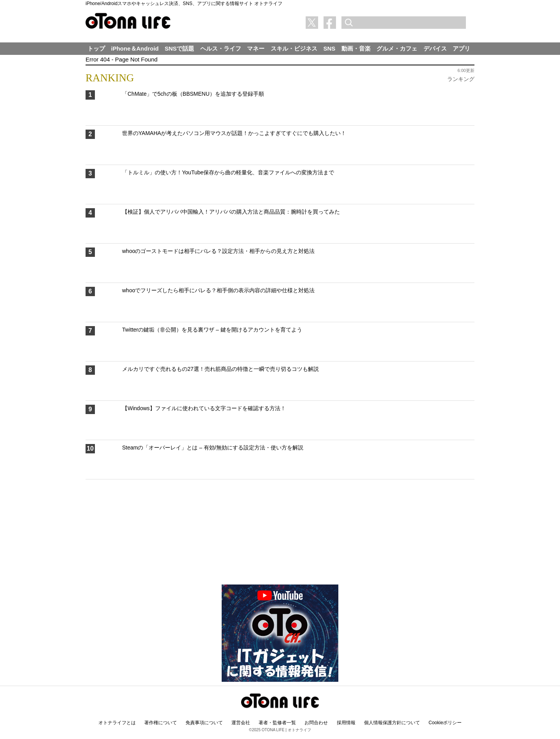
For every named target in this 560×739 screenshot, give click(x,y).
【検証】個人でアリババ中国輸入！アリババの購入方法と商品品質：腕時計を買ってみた (231, 212)
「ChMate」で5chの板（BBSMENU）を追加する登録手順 (193, 94)
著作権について (161, 723)
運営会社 (241, 723)
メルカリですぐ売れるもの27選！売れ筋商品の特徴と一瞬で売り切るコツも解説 (220, 369)
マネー (256, 48)
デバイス (435, 48)
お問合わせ (316, 723)
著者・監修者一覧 (277, 723)
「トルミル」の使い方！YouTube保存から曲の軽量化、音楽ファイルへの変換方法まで (228, 172)
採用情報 (346, 723)
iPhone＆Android (135, 48)
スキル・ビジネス (294, 48)
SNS (329, 48)
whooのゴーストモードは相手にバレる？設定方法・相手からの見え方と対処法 (218, 251)
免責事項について (204, 723)
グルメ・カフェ (397, 48)
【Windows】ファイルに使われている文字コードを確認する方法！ (204, 408)
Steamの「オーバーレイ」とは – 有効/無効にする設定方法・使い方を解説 (213, 448)
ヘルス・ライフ (221, 48)
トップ (96, 48)
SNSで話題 (180, 48)
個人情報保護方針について (392, 723)
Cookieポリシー (445, 723)
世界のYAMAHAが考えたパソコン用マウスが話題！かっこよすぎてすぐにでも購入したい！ (234, 133)
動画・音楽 (356, 48)
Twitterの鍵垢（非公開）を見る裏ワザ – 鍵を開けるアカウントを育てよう (212, 330)
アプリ (461, 48)
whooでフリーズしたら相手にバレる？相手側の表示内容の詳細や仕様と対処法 (218, 290)
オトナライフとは (117, 723)
